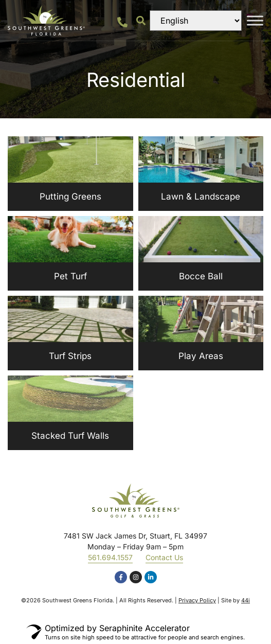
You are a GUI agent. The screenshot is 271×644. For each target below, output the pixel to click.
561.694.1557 (110, 557)
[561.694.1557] (122, 22)
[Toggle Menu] (255, 20)
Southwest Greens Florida (77, 600)
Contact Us (164, 557)
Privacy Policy (197, 600)
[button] (141, 20)
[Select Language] (196, 21)
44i (246, 600)
